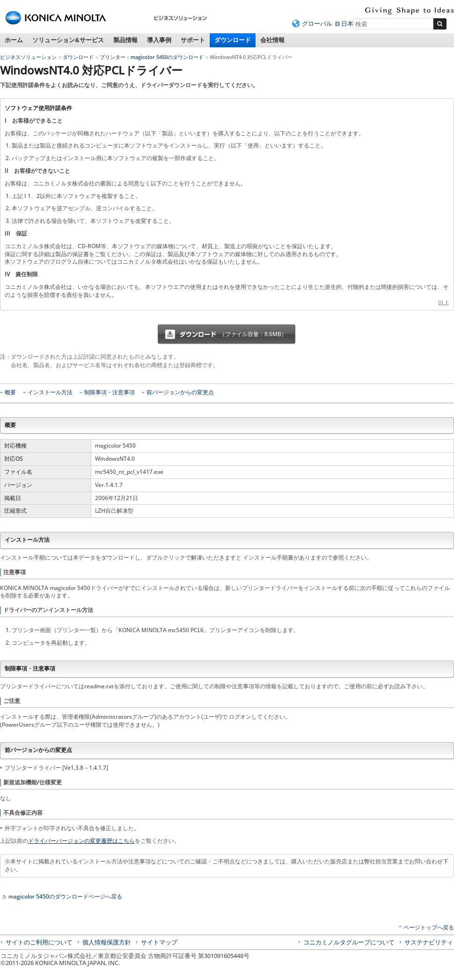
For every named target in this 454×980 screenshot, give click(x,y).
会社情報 (272, 40)
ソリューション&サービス (68, 40)
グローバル (317, 23)
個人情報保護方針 (107, 942)
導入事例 (159, 40)
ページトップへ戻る (429, 927)
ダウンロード (233, 40)
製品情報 (125, 40)
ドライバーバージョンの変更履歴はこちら (81, 841)
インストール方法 (50, 392)
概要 (10, 392)
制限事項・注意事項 (110, 392)
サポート (193, 40)
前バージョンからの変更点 (180, 392)
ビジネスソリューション (28, 57)
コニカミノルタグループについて (349, 942)
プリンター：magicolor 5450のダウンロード (152, 57)
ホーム (14, 40)
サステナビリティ (429, 942)
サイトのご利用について (39, 942)
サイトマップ (159, 942)
